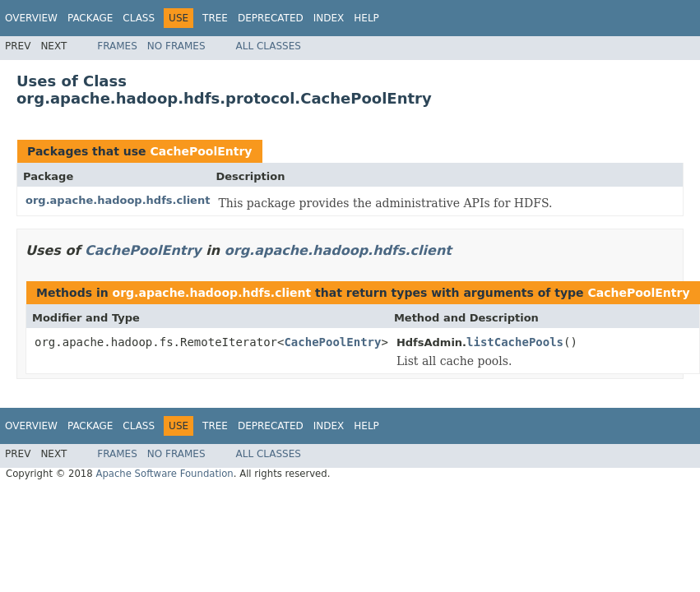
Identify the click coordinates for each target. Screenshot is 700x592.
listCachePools (515, 342)
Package (90, 18)
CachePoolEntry (201, 151)
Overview (31, 18)
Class (139, 18)
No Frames (176, 46)
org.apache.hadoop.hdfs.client (118, 200)
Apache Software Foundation (164, 474)
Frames (117, 46)
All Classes (269, 46)
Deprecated (271, 18)
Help (366, 18)
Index (329, 18)
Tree (215, 18)
